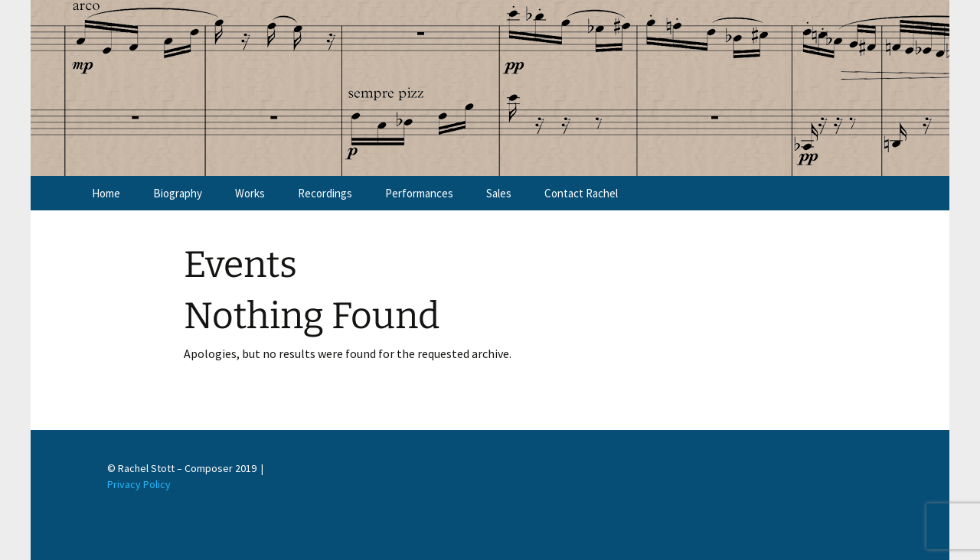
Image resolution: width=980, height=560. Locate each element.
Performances (419, 193)
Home (106, 193)
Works (250, 193)
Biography (178, 193)
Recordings (325, 193)
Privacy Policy (139, 484)
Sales (499, 193)
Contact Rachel (581, 193)
